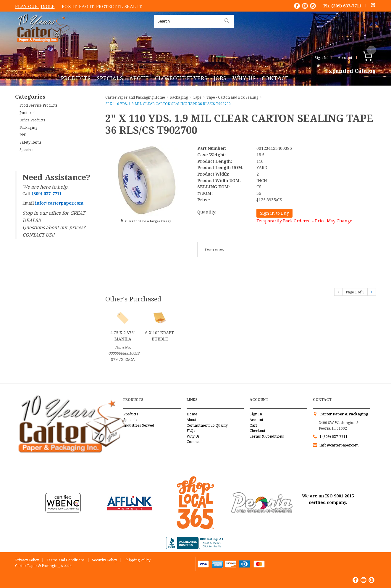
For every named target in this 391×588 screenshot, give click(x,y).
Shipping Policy (138, 560)
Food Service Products (38, 105)
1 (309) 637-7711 (333, 437)
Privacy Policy (27, 560)
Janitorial (28, 113)
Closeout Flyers (181, 78)
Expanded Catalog (350, 71)
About (139, 78)
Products (76, 78)
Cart (253, 425)
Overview (215, 249)
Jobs (220, 78)
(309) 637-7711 (346, 6)
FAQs (191, 431)
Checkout (257, 431)
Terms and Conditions (66, 560)
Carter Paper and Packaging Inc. (42, 47)
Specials (110, 78)
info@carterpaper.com (339, 445)
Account (345, 57)
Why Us (244, 78)
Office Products (32, 120)
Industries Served (139, 425)
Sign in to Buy (274, 213)
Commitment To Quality (207, 425)
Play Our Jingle (35, 6)
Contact (275, 78)
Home (192, 414)
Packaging (28, 127)
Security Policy (105, 560)
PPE (23, 135)
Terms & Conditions (267, 436)
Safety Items (30, 142)
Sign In (321, 57)
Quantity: (207, 212)
